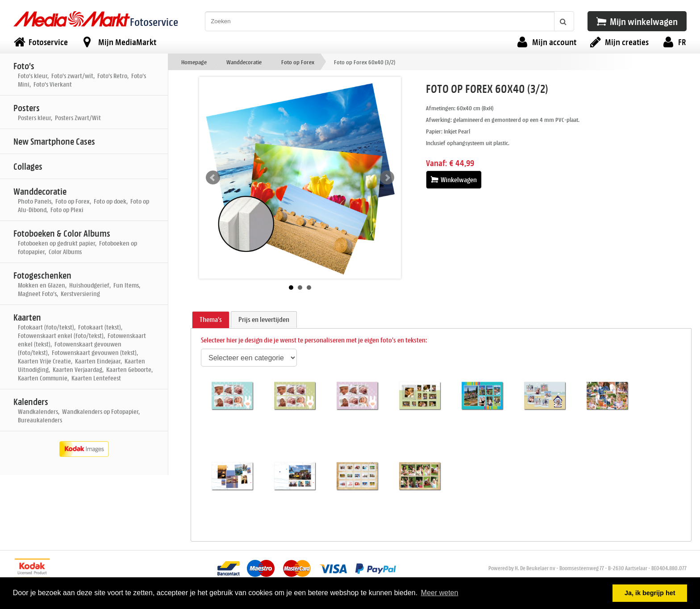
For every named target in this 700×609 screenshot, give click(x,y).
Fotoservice (154, 22)
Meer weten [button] (440, 593)
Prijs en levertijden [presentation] (264, 319)
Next (387, 178)
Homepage (194, 62)
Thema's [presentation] (211, 319)
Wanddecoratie (244, 62)
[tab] (211, 320)
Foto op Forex (298, 62)
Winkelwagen (454, 180)
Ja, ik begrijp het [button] (650, 593)
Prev (213, 178)
